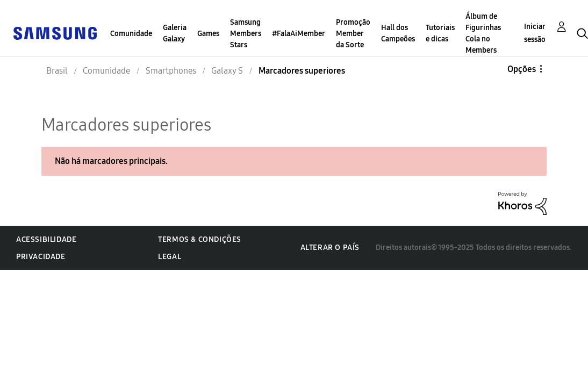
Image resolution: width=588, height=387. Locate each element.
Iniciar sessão (535, 33)
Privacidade (41, 257)
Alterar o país (330, 248)
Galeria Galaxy (175, 33)
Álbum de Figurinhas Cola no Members (483, 33)
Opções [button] (522, 69)
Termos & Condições (200, 239)
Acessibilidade (46, 239)
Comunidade (131, 34)
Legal (170, 257)
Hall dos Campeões (398, 33)
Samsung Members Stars (246, 34)
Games (208, 34)
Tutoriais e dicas (440, 33)
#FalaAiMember (299, 34)
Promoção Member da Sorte (353, 34)
